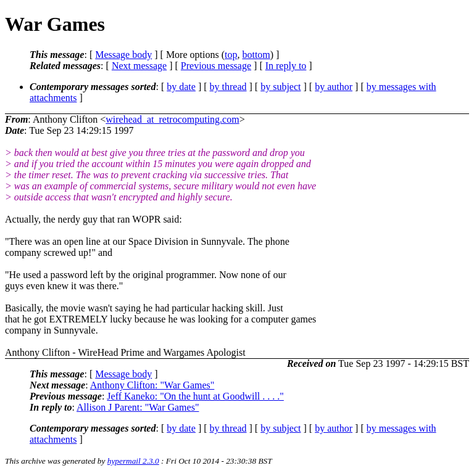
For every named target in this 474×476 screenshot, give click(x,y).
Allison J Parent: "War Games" (138, 407)
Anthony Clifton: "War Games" (152, 385)
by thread (228, 87)
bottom (256, 55)
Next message (139, 66)
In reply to (286, 66)
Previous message (216, 66)
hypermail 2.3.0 (133, 461)
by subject (281, 87)
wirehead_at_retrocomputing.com (172, 119)
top (231, 55)
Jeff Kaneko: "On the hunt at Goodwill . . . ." (195, 396)
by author (334, 87)
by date (181, 87)
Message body (123, 55)
